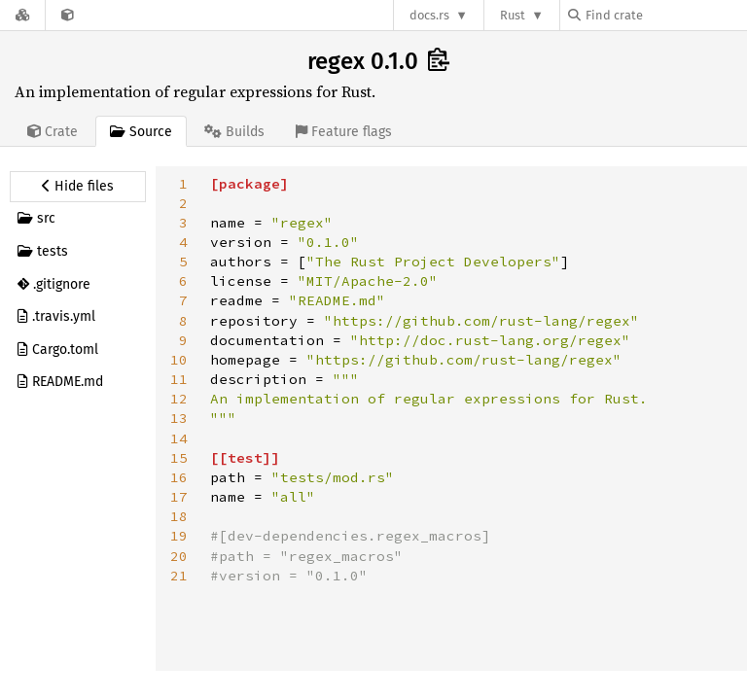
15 (179, 458)
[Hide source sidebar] (78, 187)
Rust (513, 15)
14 (179, 438)
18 (179, 516)
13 (179, 418)
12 (179, 399)
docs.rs (429, 15)
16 (179, 477)
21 (179, 576)
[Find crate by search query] (665, 15)
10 (179, 360)
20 (179, 556)
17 (179, 497)
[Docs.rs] (22, 15)
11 (179, 379)
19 (179, 536)
